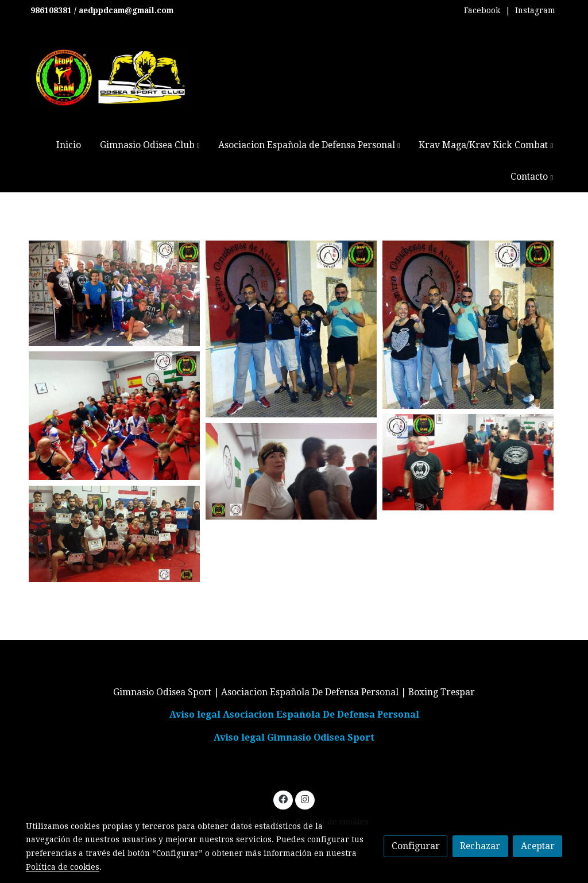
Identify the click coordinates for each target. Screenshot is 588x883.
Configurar (416, 846)
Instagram (535, 10)
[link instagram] (305, 799)
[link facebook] (283, 799)
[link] (111, 78)
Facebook (482, 10)
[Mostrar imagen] (114, 293)
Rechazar (480, 846)
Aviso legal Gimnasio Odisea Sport (294, 737)
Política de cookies (63, 867)
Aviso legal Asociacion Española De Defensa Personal (294, 714)
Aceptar (538, 846)
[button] (150, 145)
